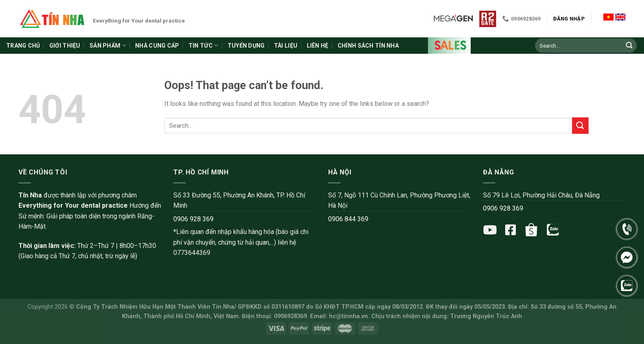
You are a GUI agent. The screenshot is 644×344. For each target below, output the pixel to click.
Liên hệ (318, 46)
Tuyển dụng (246, 46)
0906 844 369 (348, 219)
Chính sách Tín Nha (368, 46)
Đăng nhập (569, 19)
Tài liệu (286, 46)
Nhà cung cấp (157, 46)
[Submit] (629, 46)
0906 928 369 (193, 219)
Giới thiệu (65, 46)
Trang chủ (23, 46)
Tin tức (203, 45)
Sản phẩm (108, 45)
